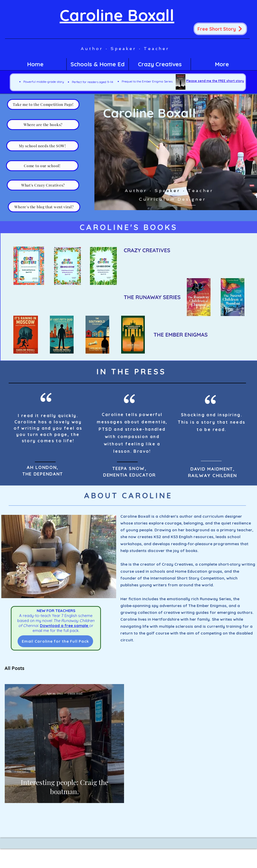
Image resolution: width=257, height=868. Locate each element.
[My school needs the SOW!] (42, 146)
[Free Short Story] (220, 29)
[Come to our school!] (42, 166)
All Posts (15, 668)
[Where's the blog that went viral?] (44, 207)
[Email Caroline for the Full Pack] (55, 641)
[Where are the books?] (43, 125)
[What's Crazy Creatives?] (43, 185)
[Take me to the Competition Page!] (43, 104)
